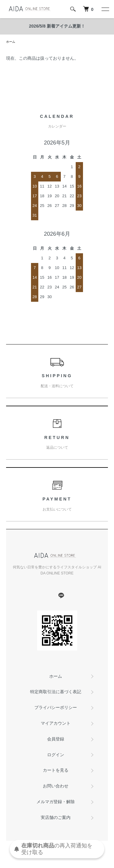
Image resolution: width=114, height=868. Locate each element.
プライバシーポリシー (56, 707)
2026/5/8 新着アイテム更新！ (57, 26)
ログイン (56, 755)
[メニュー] (105, 9)
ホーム (11, 42)
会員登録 (56, 739)
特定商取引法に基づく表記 (56, 692)
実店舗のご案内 (56, 817)
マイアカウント (56, 723)
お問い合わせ (56, 786)
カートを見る (56, 770)
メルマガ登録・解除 (56, 802)
